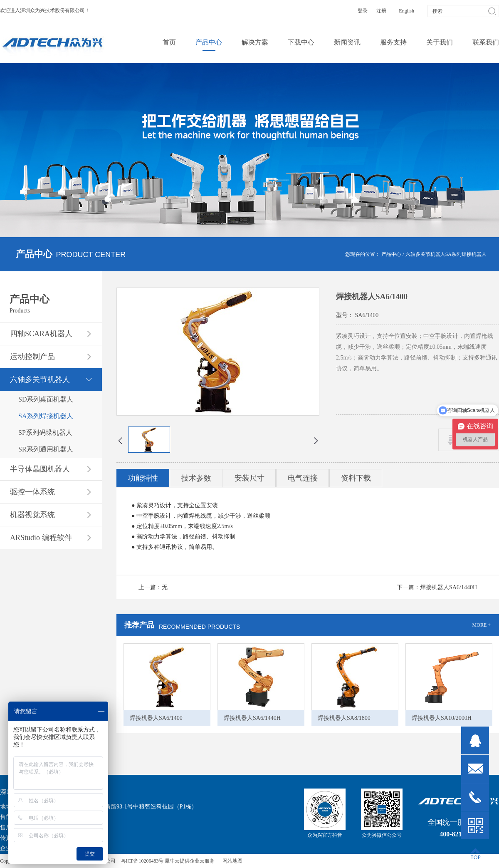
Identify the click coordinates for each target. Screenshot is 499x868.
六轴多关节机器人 (425, 254)
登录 (363, 11)
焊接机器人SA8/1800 (344, 718)
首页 (169, 42)
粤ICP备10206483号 (142, 861)
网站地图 (231, 861)
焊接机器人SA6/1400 (156, 718)
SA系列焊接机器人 (466, 254)
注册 (381, 11)
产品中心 (391, 254)
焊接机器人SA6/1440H (252, 718)
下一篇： (437, 587)
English (406, 11)
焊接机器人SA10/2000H (442, 718)
